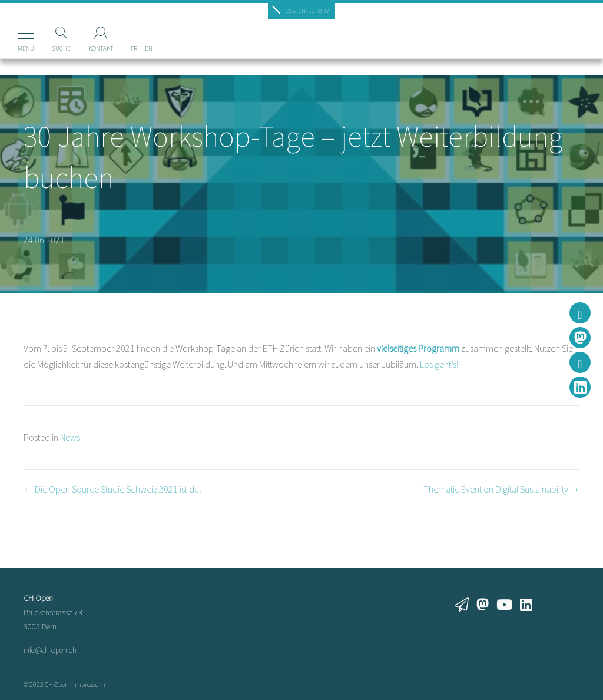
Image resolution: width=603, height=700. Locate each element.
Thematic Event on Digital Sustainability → (501, 489)
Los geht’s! (439, 364)
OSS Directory (308, 11)
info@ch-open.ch (50, 650)
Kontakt (101, 48)
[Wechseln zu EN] (149, 29)
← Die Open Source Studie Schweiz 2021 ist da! (112, 489)
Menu (26, 48)
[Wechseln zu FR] (134, 29)
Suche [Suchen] (61, 48)
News (70, 437)
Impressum (89, 684)
